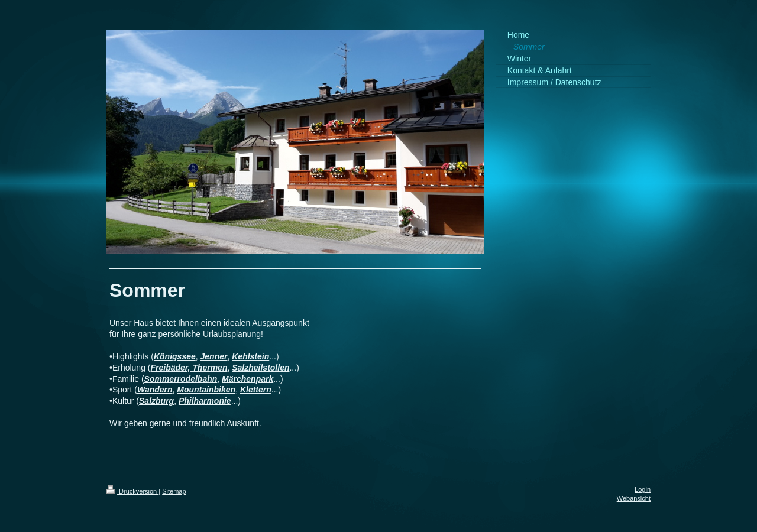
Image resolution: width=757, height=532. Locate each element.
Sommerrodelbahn (181, 379)
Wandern (155, 390)
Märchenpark (248, 379)
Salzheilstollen (261, 368)
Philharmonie (205, 401)
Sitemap (174, 491)
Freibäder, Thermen (189, 368)
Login (643, 489)
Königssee (175, 356)
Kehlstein (250, 356)
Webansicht (634, 498)
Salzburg (156, 401)
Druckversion (132, 491)
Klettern (256, 390)
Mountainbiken (206, 390)
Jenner (214, 356)
